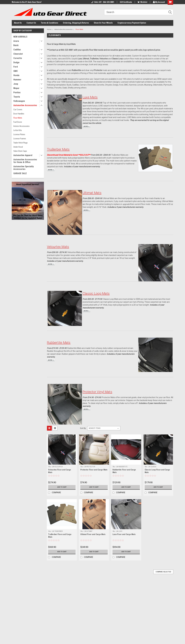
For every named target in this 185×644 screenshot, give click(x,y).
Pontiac (17, 92)
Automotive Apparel (23, 155)
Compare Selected (163, 572)
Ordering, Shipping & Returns (76, 23)
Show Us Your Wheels (103, 23)
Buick (16, 45)
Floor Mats (18, 118)
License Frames (20, 139)
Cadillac (17, 50)
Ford (16, 67)
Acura (16, 41)
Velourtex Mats (58, 247)
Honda (16, 75)
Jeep (16, 84)
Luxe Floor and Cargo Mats (124, 534)
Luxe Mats (90, 97)
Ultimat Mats (92, 193)
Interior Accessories (21, 126)
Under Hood (18, 147)
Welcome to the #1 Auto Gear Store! (27, 2)
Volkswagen (19, 101)
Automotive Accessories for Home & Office (25, 161)
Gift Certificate (125, 2)
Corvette (18, 58)
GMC (16, 71)
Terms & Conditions (49, 23)
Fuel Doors (18, 122)
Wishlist (142, 2)
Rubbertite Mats (59, 343)
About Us (18, 23)
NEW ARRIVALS (20, 37)
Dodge (16, 62)
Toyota (17, 97)
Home (49, 29)
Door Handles (19, 114)
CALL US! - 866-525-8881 (102, 2)
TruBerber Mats (58, 149)
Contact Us (31, 23)
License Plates (19, 134)
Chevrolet (18, 54)
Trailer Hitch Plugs (21, 143)
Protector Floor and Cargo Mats (94, 470)
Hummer (17, 80)
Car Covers (18, 110)
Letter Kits (18, 130)
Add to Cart (62, 487)
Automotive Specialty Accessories (24, 168)
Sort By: (83, 428)
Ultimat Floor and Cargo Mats (93, 534)
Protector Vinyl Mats (97, 392)
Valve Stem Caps (20, 151)
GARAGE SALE (20, 173)
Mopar (16, 88)
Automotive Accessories (25, 105)
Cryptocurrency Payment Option (132, 23)
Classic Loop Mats (96, 294)
